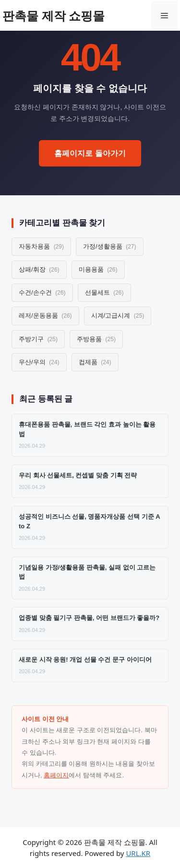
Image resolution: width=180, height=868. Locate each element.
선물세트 (104, 292)
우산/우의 (39, 362)
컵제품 (95, 362)
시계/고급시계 (118, 315)
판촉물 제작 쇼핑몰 (54, 15)
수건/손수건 (42, 292)
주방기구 (38, 339)
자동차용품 (41, 246)
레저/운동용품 (45, 315)
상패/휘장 (39, 269)
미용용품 (98, 269)
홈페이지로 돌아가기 (90, 153)
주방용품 (96, 339)
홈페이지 (56, 775)
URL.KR (138, 853)
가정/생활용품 (110, 246)
